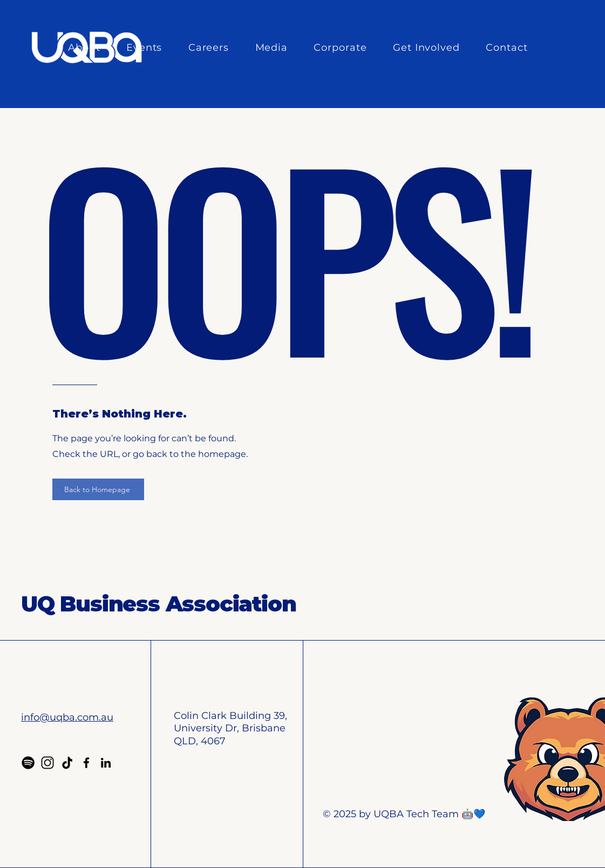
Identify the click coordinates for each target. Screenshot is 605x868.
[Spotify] (28, 763)
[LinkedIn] (106, 763)
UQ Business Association (158, 604)
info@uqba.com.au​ (67, 717)
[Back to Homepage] (98, 489)
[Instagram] (47, 763)
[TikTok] (67, 763)
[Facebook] (86, 763)
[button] (90, 48)
